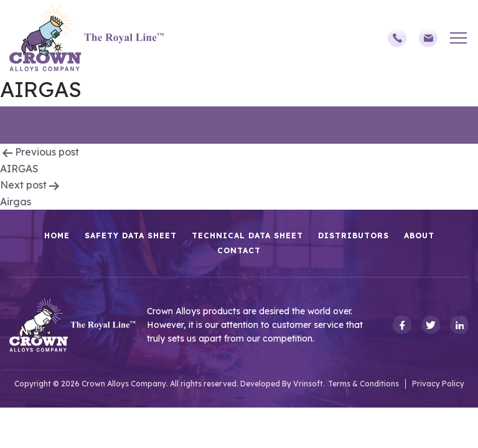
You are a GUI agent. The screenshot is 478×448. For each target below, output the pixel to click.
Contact (239, 250)
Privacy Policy (438, 384)
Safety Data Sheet (131, 236)
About (419, 236)
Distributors (354, 236)
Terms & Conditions (363, 384)
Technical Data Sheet (247, 236)
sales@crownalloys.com (428, 38)
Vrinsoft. (309, 384)
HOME (57, 236)
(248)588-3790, (397, 38)
